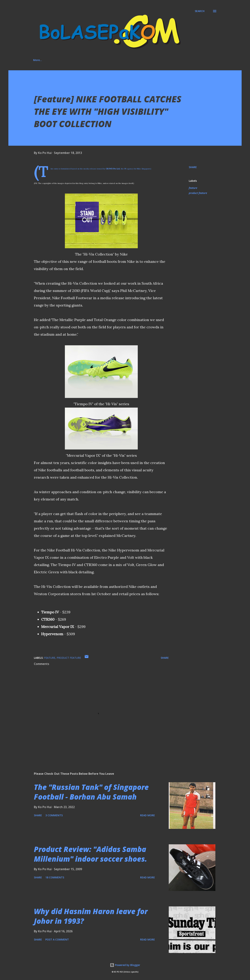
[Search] (200, 11)
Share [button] (193, 167)
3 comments (54, 815)
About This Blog (62, 60)
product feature (198, 193)
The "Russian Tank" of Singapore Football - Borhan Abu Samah (91, 792)
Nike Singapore (144, 169)
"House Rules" (153, 60)
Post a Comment (57, 939)
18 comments (55, 877)
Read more (148, 815)
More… (177, 60)
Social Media (91, 60)
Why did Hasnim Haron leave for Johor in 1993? (91, 916)
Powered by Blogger (125, 965)
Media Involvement (121, 60)
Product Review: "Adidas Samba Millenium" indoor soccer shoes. (90, 854)
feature (193, 188)
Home (37, 60)
